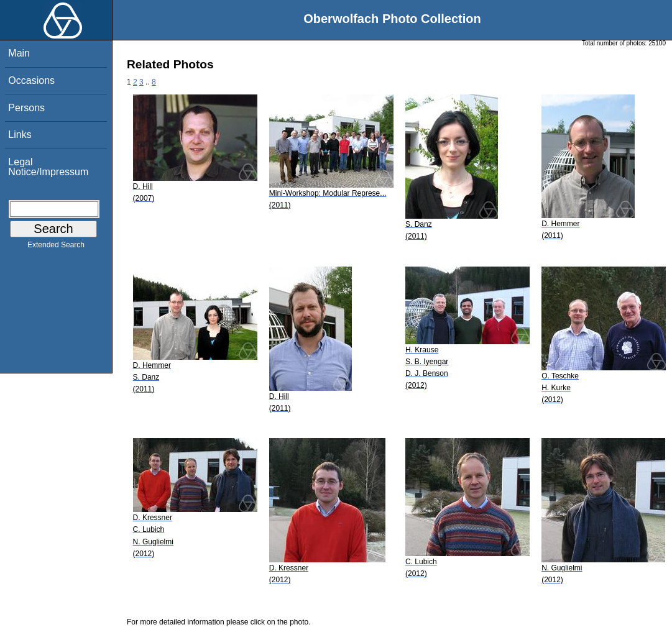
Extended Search (56, 247)
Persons (26, 108)
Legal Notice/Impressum (48, 167)
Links (20, 135)
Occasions (31, 80)
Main (19, 53)
